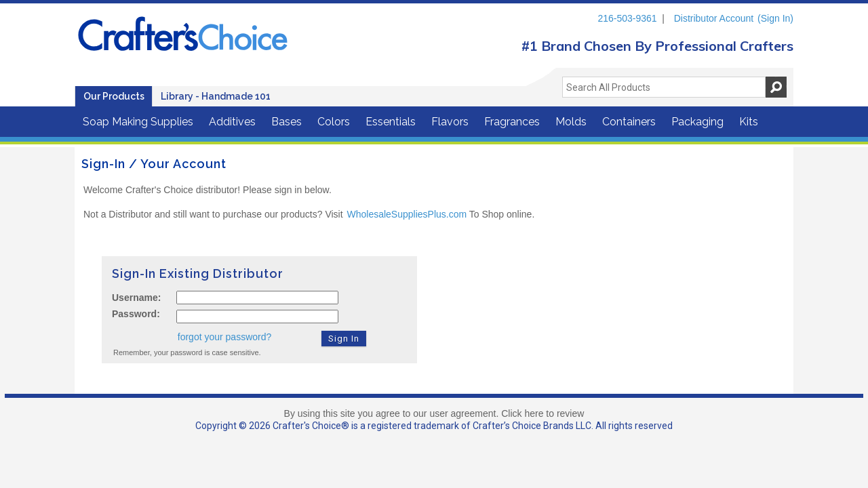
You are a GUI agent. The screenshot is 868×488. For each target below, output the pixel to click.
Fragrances (512, 122)
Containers (629, 122)
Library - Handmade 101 (216, 96)
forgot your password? (225, 337)
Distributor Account (714, 18)
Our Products (114, 96)
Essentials (391, 122)
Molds (571, 122)
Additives (232, 122)
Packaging (697, 122)
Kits (749, 122)
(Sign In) (775, 18)
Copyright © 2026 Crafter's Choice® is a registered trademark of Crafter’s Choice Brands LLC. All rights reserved (434, 426)
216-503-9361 (627, 18)
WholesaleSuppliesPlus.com (407, 214)
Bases (287, 122)
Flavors (450, 122)
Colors (334, 122)
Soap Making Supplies (138, 122)
